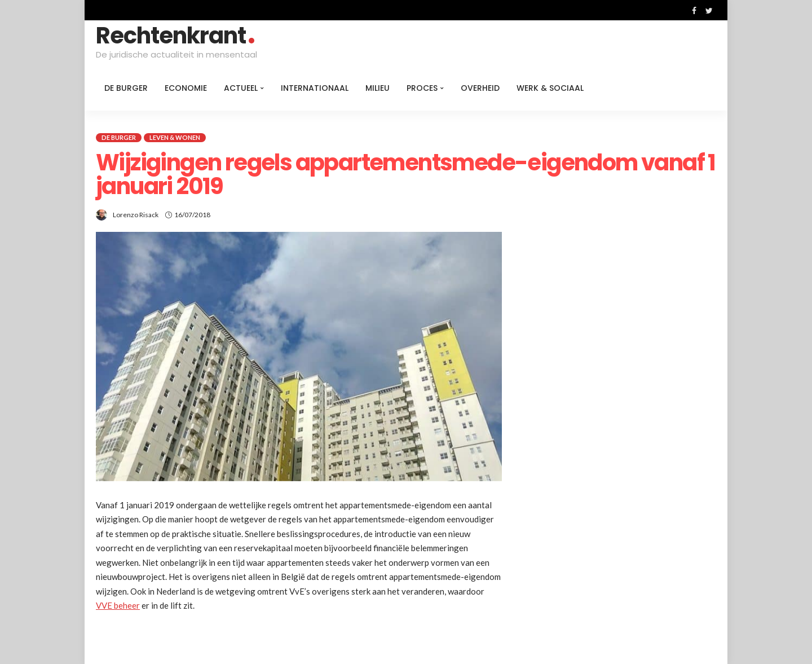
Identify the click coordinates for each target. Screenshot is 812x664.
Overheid (480, 88)
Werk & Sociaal (550, 88)
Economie (186, 88)
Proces (422, 88)
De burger (126, 88)
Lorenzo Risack (136, 215)
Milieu (378, 88)
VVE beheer (118, 605)
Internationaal (315, 88)
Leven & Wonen (175, 137)
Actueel (241, 88)
